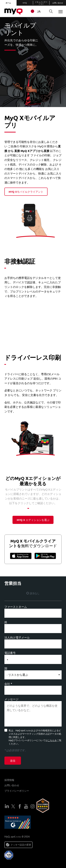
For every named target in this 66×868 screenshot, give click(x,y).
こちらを (52, 740)
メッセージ (11, 699)
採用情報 (9, 780)
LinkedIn (7, 806)
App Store (21, 556)
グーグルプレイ (45, 556)
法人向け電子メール (17, 637)
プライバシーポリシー (17, 791)
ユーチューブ (26, 806)
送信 (13, 761)
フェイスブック (20, 806)
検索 (50, 11)
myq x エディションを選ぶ (33, 520)
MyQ (25, 3)
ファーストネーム (16, 607)
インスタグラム (33, 806)
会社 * (8, 684)
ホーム (8, 3)
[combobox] (37, 11)
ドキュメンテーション (41, 3)
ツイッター (13, 806)
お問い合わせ (58, 3)
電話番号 (10, 653)
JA (35, 11)
